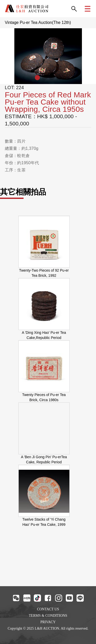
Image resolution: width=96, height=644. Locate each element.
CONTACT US (48, 609)
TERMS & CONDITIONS (48, 616)
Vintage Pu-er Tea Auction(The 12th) (38, 22)
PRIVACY (48, 622)
